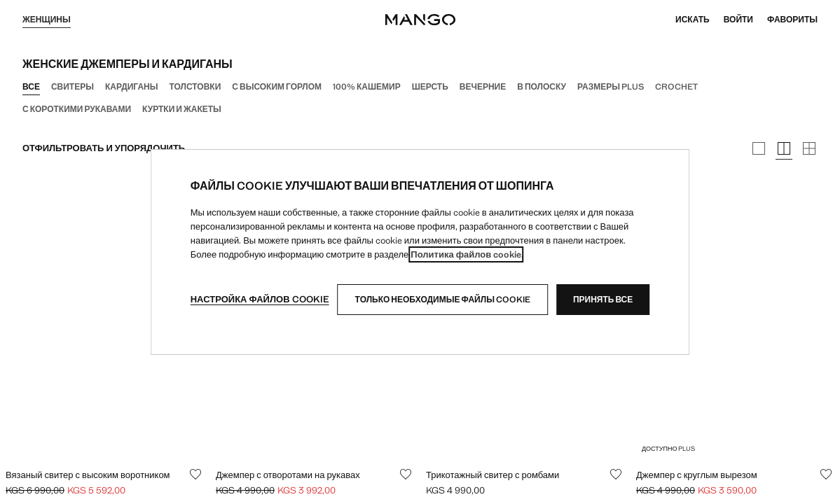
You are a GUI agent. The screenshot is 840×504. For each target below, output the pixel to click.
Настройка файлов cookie (260, 299)
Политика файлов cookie (466, 254)
